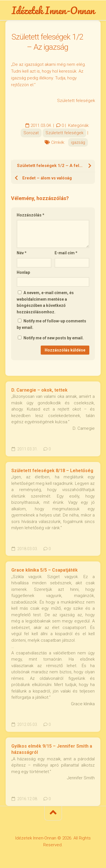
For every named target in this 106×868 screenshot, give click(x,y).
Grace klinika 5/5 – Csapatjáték (45, 570)
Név (22, 253)
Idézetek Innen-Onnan (53, 10)
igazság (78, 142)
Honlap (23, 272)
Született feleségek (64, 133)
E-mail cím (66, 253)
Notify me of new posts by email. (54, 338)
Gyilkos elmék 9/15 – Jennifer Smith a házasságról (52, 749)
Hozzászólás (31, 215)
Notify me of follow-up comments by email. (51, 324)
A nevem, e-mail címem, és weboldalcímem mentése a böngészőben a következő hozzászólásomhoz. (45, 302)
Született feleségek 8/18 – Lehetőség (52, 471)
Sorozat (31, 133)
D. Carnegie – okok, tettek (39, 390)
